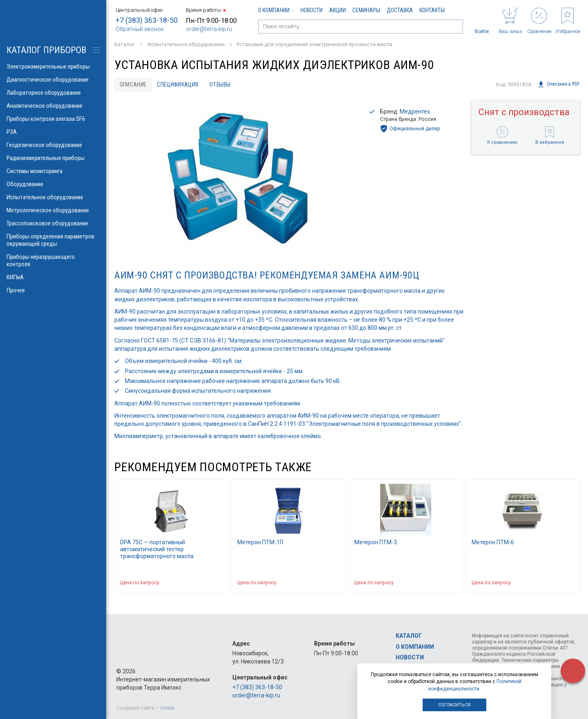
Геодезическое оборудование (53, 145)
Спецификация (179, 85)
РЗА (53, 132)
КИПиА (53, 277)
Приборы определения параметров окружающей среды (53, 240)
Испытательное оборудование (53, 197)
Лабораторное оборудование (53, 93)
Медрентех (415, 111)
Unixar (168, 708)
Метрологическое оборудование (53, 210)
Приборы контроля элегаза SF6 (53, 119)
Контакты (432, 10)
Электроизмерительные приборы (53, 67)
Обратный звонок (140, 29)
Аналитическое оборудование (53, 106)
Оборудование (53, 184)
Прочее (53, 290)
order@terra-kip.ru (209, 29)
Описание (133, 85)
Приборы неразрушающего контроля (53, 260)
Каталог (409, 636)
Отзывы (222, 85)
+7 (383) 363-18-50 (147, 20)
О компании (276, 10)
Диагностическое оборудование (53, 80)
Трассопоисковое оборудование (53, 223)
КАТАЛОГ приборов (46, 50)
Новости (312, 10)
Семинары (366, 10)
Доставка (400, 10)
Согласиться (454, 705)
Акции (337, 10)
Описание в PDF (559, 85)
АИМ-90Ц (399, 276)
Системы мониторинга (53, 171)
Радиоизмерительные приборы (53, 158)
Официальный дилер (410, 129)
